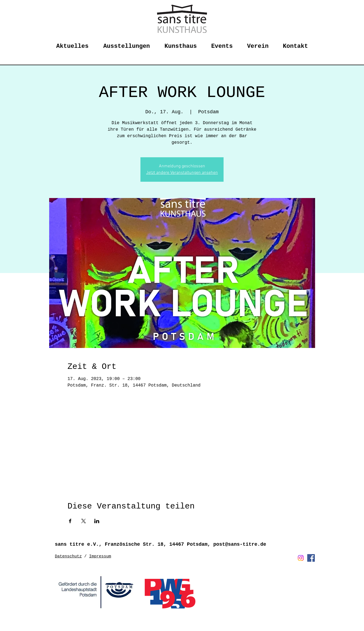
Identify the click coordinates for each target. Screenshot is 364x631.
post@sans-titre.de (240, 544)
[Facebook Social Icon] (311, 558)
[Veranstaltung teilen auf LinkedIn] (97, 521)
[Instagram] (301, 558)
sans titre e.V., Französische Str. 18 (109, 544)
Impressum (100, 556)
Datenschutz (68, 556)
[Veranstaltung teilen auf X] (84, 521)
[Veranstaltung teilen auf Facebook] (70, 521)
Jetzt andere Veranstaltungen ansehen (182, 173)
